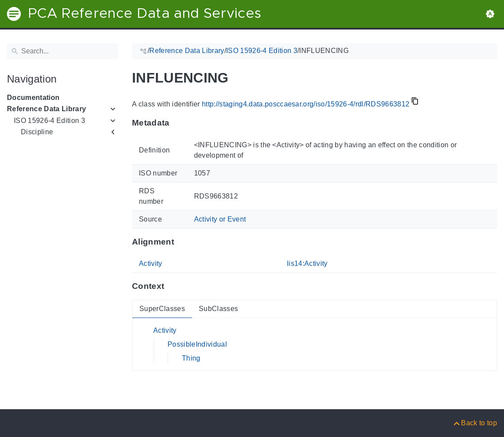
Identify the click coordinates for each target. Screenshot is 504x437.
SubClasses (218, 309)
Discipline (37, 132)
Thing (191, 358)
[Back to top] (475, 423)
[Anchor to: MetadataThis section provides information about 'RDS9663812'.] (178, 123)
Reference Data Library (46, 109)
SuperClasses (162, 309)
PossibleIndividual (197, 344)
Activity (151, 263)
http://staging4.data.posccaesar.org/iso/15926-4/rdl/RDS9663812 (306, 104)
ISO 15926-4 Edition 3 (49, 121)
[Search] (63, 51)
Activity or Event (220, 219)
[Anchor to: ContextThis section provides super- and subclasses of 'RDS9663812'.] (173, 286)
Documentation (33, 98)
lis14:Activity (307, 263)
